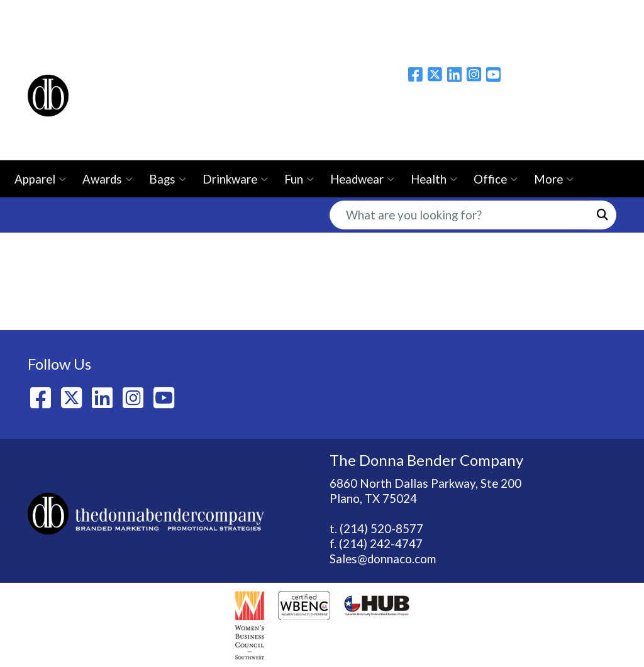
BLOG (171, 14)
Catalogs (395, 14)
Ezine (348, 14)
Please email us (576, 111)
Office (496, 179)
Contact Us (225, 14)
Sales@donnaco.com (383, 559)
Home (47, 14)
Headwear (362, 179)
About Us (96, 14)
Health (434, 179)
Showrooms (295, 14)
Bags (168, 179)
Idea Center (63, 41)
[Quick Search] (460, 215)
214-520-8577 (576, 136)
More (554, 179)
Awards (108, 179)
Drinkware (235, 179)
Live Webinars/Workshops (497, 14)
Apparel (40, 179)
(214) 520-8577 (381, 529)
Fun (299, 179)
